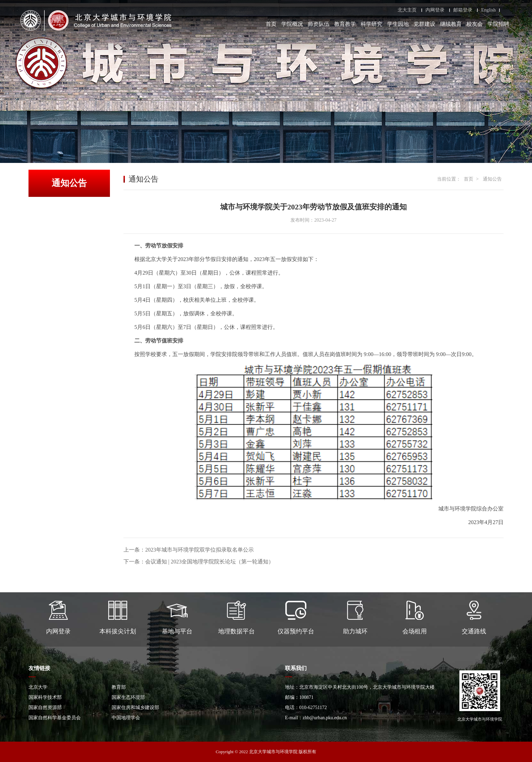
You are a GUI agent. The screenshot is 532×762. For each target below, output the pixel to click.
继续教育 (451, 24)
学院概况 (292, 24)
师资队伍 (319, 24)
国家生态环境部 (128, 697)
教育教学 (345, 24)
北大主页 (407, 10)
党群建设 (424, 24)
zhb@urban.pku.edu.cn (325, 718)
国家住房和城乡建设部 (135, 708)
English (488, 10)
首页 (271, 24)
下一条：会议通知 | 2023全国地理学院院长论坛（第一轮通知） (199, 562)
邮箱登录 (463, 10)
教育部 (119, 687)
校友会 (475, 24)
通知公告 (492, 179)
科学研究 (372, 24)
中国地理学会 (126, 718)
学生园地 (398, 24)
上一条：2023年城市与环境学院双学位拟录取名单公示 (189, 550)
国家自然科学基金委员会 (55, 718)
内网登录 (435, 10)
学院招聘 (498, 24)
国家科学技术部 (45, 697)
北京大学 (38, 687)
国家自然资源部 (45, 708)
